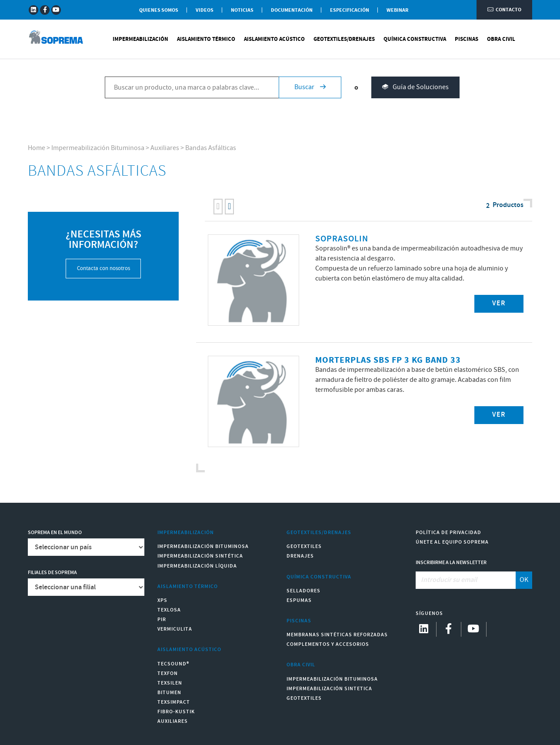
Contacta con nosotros (103, 269)
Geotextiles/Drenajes (344, 39)
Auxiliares (165, 148)
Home (37, 148)
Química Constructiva (415, 39)
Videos (205, 10)
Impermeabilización (140, 39)
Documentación (292, 10)
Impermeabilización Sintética (200, 556)
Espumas (299, 600)
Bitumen (169, 693)
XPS (162, 600)
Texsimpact (174, 702)
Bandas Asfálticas (211, 148)
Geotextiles (304, 546)
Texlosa (169, 610)
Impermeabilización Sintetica (329, 689)
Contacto (504, 10)
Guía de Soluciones (415, 88)
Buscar (310, 87)
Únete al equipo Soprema (452, 542)
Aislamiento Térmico (206, 39)
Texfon (168, 673)
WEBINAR (397, 10)
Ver (499, 303)
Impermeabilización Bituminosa (98, 148)
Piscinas (467, 39)
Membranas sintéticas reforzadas (337, 635)
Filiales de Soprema (52, 573)
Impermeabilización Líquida (197, 566)
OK (524, 580)
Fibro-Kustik (176, 712)
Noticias (242, 10)
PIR (162, 620)
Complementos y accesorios (328, 644)
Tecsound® (173, 664)
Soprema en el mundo (55, 533)
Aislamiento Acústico (274, 39)
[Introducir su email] (466, 580)
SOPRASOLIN (342, 239)
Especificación (350, 10)
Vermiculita (175, 629)
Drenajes (300, 556)
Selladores (303, 591)
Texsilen (170, 683)
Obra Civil (501, 39)
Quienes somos (159, 10)
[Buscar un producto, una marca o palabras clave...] (192, 87)
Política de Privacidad (448, 533)
